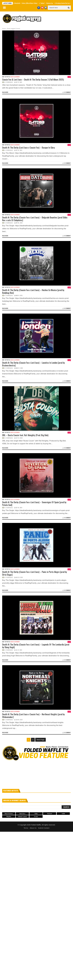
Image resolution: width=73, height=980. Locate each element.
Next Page (40, 740)
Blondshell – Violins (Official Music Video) (26, 3)
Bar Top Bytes (6, 77)
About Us (33, 828)
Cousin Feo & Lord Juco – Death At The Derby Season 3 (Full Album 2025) (33, 79)
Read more (5, 92)
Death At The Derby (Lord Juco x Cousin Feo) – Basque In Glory (29, 147)
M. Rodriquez (9, 82)
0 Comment (67, 92)
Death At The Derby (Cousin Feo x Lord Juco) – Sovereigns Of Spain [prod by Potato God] (34, 503)
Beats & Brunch (15, 77)
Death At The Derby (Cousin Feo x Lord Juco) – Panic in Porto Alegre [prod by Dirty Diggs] (35, 573)
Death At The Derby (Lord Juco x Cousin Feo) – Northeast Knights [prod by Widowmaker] (33, 716)
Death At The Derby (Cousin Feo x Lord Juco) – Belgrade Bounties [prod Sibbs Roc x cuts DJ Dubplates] (35, 219)
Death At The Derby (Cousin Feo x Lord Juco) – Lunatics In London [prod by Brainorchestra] (33, 364)
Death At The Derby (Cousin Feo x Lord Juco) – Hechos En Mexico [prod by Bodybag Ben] (33, 291)
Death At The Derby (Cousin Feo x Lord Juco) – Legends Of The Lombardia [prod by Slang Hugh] (36, 646)
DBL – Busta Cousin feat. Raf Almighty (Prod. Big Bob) (25, 435)
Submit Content (44, 828)
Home (4, 29)
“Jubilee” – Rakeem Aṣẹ (47, 3)
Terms (26, 828)
